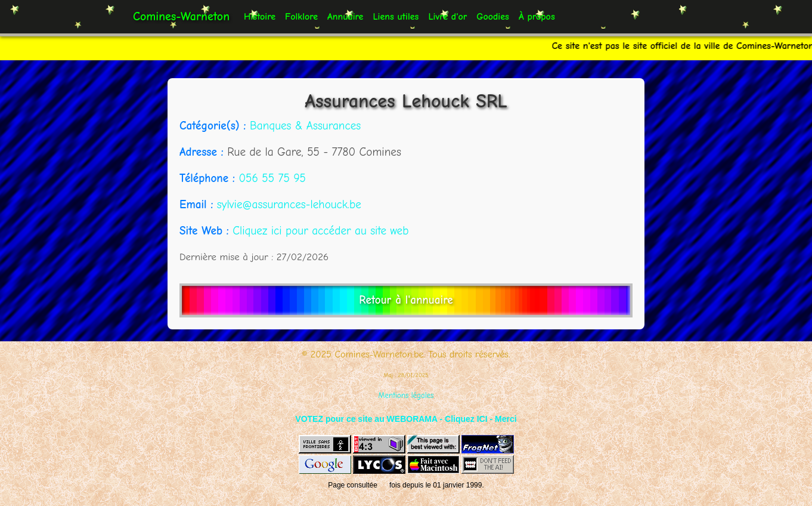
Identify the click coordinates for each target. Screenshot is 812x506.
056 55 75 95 (272, 178)
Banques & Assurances (305, 126)
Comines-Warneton (181, 16)
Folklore (301, 17)
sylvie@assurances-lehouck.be (289, 205)
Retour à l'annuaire (406, 300)
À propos (537, 17)
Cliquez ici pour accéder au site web (320, 231)
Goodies (493, 17)
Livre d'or (447, 17)
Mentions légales (406, 395)
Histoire (260, 17)
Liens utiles (396, 17)
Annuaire (345, 17)
